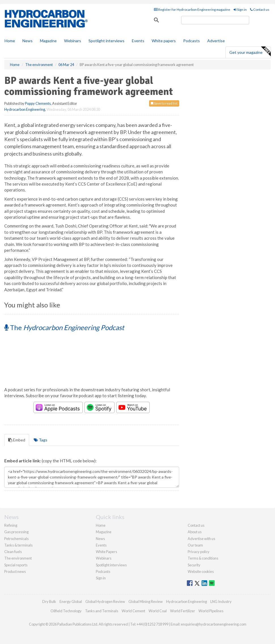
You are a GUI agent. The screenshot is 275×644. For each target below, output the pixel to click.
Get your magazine (250, 52)
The (64, 327)
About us (195, 532)
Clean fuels (13, 552)
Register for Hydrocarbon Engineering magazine (192, 9)
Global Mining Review (146, 602)
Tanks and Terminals (102, 611)
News (100, 539)
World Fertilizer (183, 611)
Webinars (73, 41)
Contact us (260, 9)
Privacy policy (199, 552)
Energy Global (71, 602)
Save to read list (164, 103)
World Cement (133, 611)
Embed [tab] (17, 440)
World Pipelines (211, 611)
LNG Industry (221, 602)
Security (194, 565)
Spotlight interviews (106, 41)
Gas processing (16, 532)
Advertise (216, 41)
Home (10, 41)
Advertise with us (201, 539)
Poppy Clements (38, 103)
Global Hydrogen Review (105, 602)
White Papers (106, 552)
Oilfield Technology (66, 611)
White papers (164, 41)
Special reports (16, 565)
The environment (18, 558)
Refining (11, 525)
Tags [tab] (41, 440)
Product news (15, 571)
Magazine (48, 41)
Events (138, 41)
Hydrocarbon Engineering (25, 109)
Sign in (240, 9)
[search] (215, 20)
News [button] (27, 41)
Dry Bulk (49, 602)
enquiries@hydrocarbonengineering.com (214, 624)
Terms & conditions (203, 558)
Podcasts (192, 41)
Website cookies (201, 571)
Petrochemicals (16, 539)
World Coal (158, 611)
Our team (195, 545)
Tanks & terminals (18, 545)
